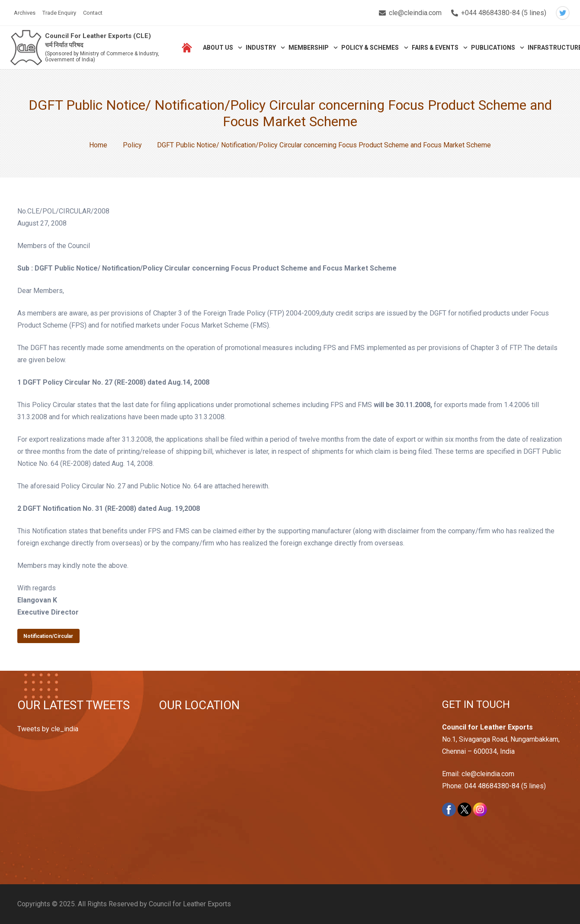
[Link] (27, 48)
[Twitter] (563, 13)
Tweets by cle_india (48, 729)
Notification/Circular (48, 636)
